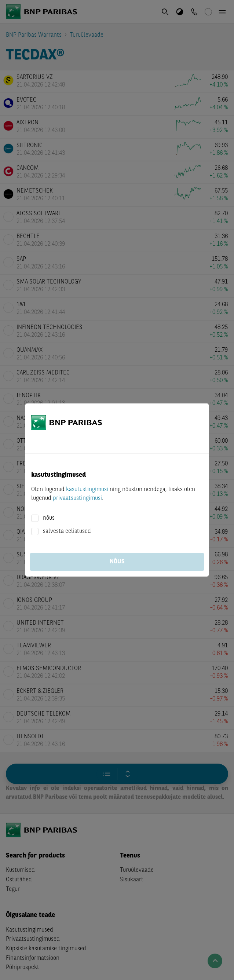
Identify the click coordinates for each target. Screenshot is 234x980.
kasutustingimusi (87, 490)
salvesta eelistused (67, 531)
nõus (49, 518)
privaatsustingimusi (77, 498)
